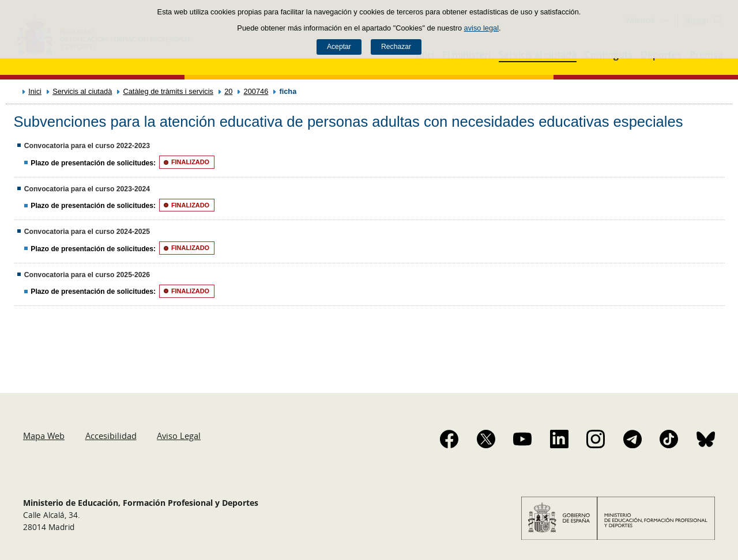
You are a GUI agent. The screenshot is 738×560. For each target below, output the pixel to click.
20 (228, 91)
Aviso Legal (179, 436)
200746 (256, 91)
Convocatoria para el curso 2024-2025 (87, 232)
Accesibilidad (111, 436)
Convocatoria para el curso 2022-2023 (87, 146)
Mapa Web (44, 436)
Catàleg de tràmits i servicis (168, 91)
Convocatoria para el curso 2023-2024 (87, 189)
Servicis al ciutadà (82, 91)
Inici (35, 91)
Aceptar (339, 47)
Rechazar (396, 47)
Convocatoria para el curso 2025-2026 (87, 275)
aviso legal (481, 28)
